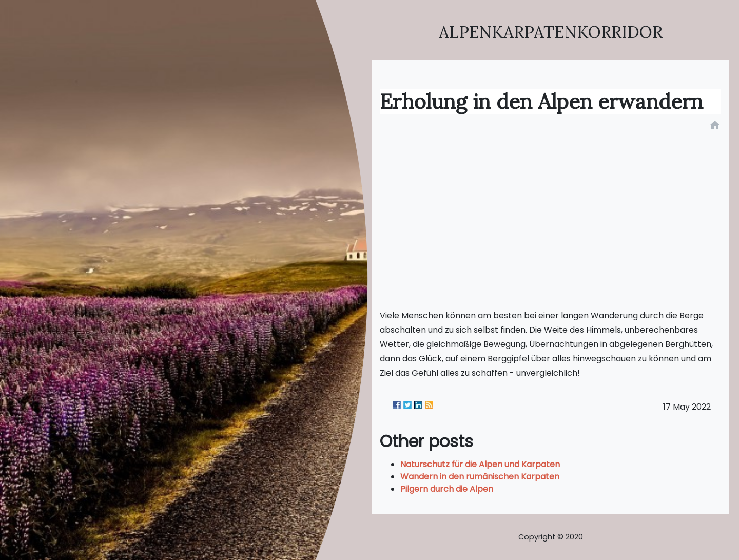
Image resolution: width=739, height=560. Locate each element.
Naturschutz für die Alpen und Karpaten (480, 464)
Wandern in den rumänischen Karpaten (480, 477)
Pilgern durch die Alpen (447, 489)
